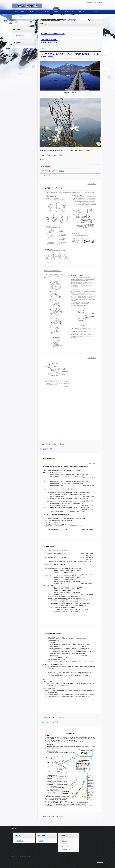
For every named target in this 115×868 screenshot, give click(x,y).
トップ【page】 (20, 12)
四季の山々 (82, 12)
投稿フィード (66, 844)
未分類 (41, 841)
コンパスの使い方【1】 (49, 722)
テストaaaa (45, 166)
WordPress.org (66, 850)
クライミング (69, 12)
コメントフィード (67, 847)
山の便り (15, 829)
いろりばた (94, 12)
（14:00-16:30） (51, 40)
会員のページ (34, 12)
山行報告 (57, 12)
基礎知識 (62, 171)
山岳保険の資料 (46, 449)
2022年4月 (20, 841)
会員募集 (46, 12)
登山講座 (61, 155)
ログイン (64, 841)
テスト (42, 160)
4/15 (42, 40)
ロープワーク (45, 176)
